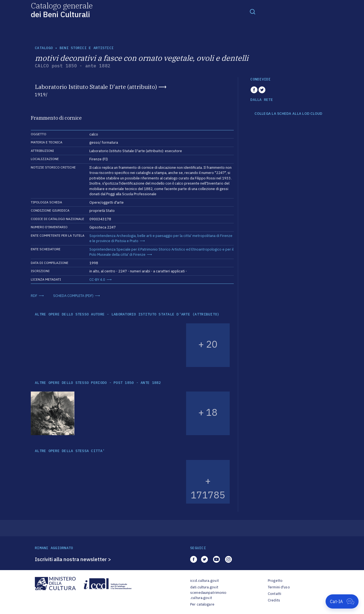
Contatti (274, 594)
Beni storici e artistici (87, 48)
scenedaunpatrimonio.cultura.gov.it (208, 595)
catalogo (44, 48)
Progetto (275, 581)
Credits (274, 600)
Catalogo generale (62, 10)
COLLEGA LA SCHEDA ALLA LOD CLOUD (288, 114)
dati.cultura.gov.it (204, 587)
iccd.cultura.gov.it (204, 581)
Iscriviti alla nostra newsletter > (73, 559)
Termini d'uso (279, 587)
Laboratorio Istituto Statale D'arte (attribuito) (96, 87)
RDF (34, 296)
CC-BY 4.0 (97, 280)
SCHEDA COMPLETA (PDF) (73, 296)
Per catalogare (202, 604)
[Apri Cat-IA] (342, 601)
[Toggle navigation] (253, 11)
